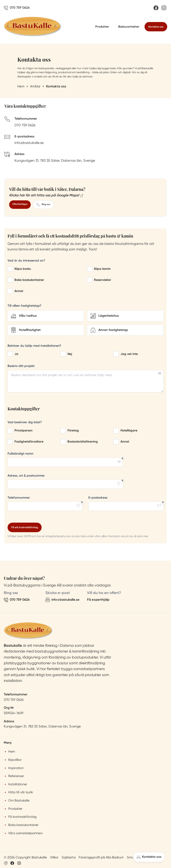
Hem (12, 751)
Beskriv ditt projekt (21, 366)
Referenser (16, 776)
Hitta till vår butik (21, 792)
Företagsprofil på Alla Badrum (101, 857)
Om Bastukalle (19, 800)
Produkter (102, 26)
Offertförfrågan (20, 204)
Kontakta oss (156, 27)
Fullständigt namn (20, 454)
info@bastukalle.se (29, 143)
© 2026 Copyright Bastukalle (25, 857)
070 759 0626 (25, 125)
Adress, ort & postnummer (26, 476)
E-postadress (98, 498)
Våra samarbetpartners (25, 833)
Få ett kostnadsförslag (25, 527)
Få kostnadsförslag (22, 817)
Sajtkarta (69, 857)
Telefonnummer (19, 498)
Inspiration (16, 768)
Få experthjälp (98, 600)
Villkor (54, 857)
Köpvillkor (15, 760)
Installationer (18, 784)
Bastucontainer (129, 26)
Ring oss (43, 205)
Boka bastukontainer (23, 825)
